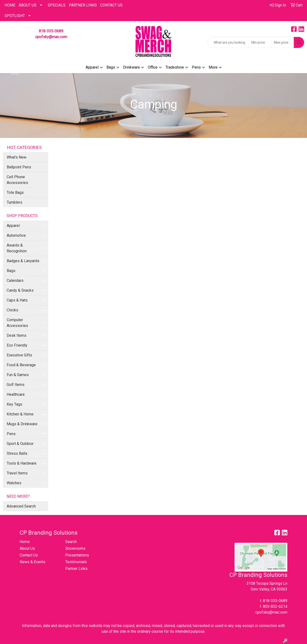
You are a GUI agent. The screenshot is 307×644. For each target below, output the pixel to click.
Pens (196, 67)
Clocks (12, 310)
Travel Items (17, 473)
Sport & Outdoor (20, 444)
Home (25, 542)
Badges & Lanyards (23, 261)
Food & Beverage (21, 365)
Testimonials (76, 562)
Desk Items (17, 335)
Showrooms (75, 548)
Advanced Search (21, 506)
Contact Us (29, 555)
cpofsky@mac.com (51, 37)
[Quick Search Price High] (283, 42)
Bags (111, 67)
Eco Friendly (17, 345)
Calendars (15, 281)
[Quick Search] (228, 42)
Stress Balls (17, 453)
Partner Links (76, 569)
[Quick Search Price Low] (260, 42)
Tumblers (15, 202)
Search (71, 542)
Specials (57, 5)
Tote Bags (15, 192)
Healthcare (16, 394)
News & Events (32, 562)
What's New (17, 157)
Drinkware (131, 67)
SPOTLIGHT (15, 16)
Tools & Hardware (22, 463)
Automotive (16, 235)
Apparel (92, 67)
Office (153, 67)
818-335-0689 (51, 31)
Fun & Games (18, 375)
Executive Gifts (19, 355)
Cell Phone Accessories (17, 180)
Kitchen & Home (20, 414)
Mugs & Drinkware (22, 424)
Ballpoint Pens (19, 167)
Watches (14, 483)
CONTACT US (111, 5)
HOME (10, 5)
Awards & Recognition (17, 248)
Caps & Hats (17, 300)
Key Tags (15, 404)
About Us (28, 5)
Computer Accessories (17, 323)
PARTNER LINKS (83, 5)
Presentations (77, 555)
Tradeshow (175, 67)
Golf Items (16, 385)
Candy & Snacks (20, 290)
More (213, 67)
